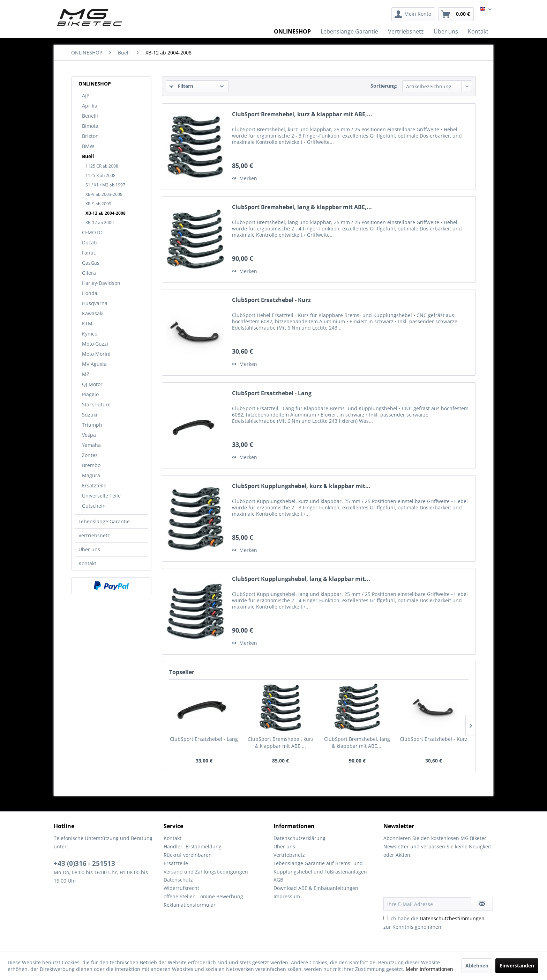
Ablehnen (477, 966)
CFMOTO (92, 232)
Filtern (181, 86)
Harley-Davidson (101, 283)
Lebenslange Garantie (104, 521)
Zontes (90, 455)
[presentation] (436, 880)
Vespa (89, 435)
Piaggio (90, 394)
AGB (278, 880)
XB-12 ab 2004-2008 (106, 213)
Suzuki (90, 415)
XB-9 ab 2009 (98, 204)
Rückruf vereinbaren (188, 855)
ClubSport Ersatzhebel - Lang (272, 393)
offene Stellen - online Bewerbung (203, 896)
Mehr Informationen (429, 969)
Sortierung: (384, 86)
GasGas (91, 263)
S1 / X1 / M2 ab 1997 (105, 185)
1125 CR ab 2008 (102, 166)
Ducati (89, 242)
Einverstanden (517, 966)
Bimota (90, 126)
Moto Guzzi (95, 344)
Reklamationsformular (190, 905)
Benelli (90, 116)
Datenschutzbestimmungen (452, 918)
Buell (88, 156)
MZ (86, 374)
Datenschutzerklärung (299, 838)
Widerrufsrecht (181, 888)
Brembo (91, 465)
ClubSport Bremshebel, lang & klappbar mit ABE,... (302, 207)
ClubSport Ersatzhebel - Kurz (271, 300)
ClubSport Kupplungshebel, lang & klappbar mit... (301, 579)
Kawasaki (93, 313)
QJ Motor (92, 384)
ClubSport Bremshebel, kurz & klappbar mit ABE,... (302, 114)
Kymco (90, 334)
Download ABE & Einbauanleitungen (316, 888)
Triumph (92, 425)
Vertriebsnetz (94, 535)
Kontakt (87, 563)
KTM (87, 323)
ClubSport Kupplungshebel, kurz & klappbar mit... (301, 486)
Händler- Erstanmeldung (193, 846)
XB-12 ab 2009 (100, 223)
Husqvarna (95, 303)
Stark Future (96, 404)
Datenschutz (178, 880)
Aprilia (90, 106)
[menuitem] (413, 14)
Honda (90, 293)
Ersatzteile (94, 485)
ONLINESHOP (95, 84)
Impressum (287, 896)
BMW (88, 146)
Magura (91, 475)
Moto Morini (96, 354)
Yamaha (91, 445)
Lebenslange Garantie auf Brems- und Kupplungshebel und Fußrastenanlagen (320, 867)
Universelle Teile (101, 496)
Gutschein (94, 506)
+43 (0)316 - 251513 (84, 863)
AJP (86, 95)
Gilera (89, 273)
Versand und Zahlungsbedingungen (206, 872)
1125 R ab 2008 (100, 175)
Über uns (89, 549)
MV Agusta (94, 364)
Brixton (90, 136)
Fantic (89, 253)
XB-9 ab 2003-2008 (104, 194)
